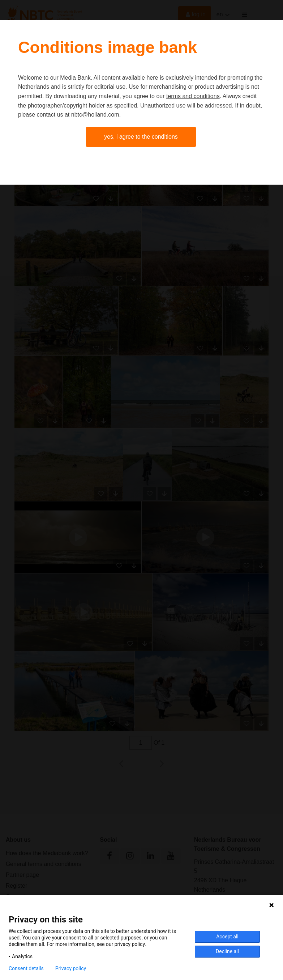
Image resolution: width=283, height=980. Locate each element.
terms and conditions (193, 96)
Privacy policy (71, 968)
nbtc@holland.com (95, 115)
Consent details (26, 968)
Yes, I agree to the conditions (141, 137)
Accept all (227, 937)
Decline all (227, 951)
